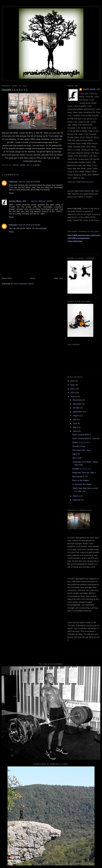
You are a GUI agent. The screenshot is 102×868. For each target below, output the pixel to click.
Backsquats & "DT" (80, 476)
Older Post (58, 278)
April (75, 431)
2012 (73, 389)
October (77, 408)
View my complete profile (80, 182)
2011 (73, 393)
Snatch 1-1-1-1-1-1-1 (81, 442)
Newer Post (7, 278)
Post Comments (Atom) (24, 284)
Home (33, 278)
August (76, 416)
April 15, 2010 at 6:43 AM (29, 225)
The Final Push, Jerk (81, 450)
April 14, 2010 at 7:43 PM (42, 201)
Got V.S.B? (77, 458)
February (77, 500)
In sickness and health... (83, 484)
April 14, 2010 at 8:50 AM (29, 182)
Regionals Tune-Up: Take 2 (84, 473)
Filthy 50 (76, 454)
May (75, 427)
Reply (11, 193)
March (76, 496)
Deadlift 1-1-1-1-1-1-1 (82, 469)
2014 (73, 381)
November (78, 404)
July (75, 419)
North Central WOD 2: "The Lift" (86, 439)
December (78, 400)
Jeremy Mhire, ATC (17, 201)
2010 (73, 396)
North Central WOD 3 (82, 435)
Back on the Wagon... (82, 480)
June (75, 423)
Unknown (13, 182)
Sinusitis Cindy (79, 446)
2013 (73, 385)
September (78, 412)
